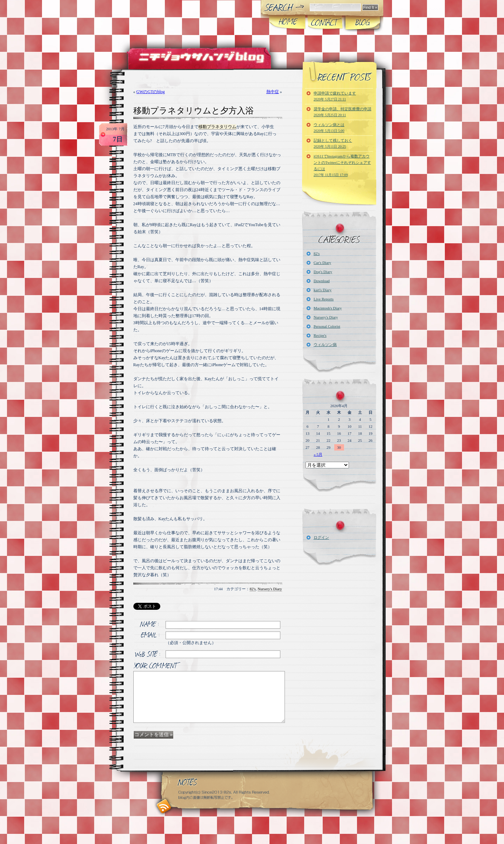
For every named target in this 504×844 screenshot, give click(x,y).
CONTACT (325, 22)
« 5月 (318, 454)
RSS (164, 806)
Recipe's (320, 335)
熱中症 (273, 92)
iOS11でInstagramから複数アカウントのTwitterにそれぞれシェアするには (342, 165)
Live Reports (324, 299)
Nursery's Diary (270, 589)
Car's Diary (322, 263)
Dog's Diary (323, 272)
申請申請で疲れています (335, 96)
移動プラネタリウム (217, 127)
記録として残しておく (333, 143)
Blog (362, 22)
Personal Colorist (327, 326)
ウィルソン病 (325, 344)
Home (288, 22)
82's (253, 589)
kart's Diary (323, 290)
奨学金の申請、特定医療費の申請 (342, 112)
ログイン (321, 537)
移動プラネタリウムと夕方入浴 (194, 111)
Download (322, 281)
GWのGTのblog (151, 92)
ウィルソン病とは (329, 128)
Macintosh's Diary (328, 308)
